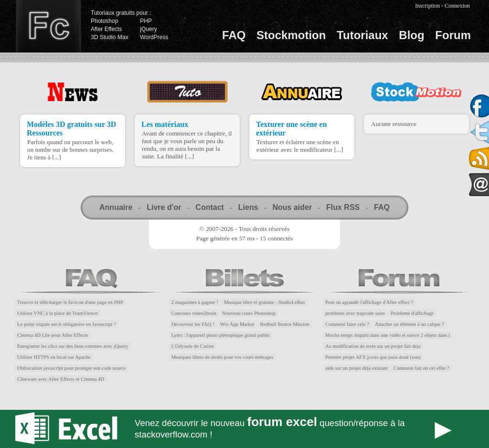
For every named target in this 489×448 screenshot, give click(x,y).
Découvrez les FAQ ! (193, 324)
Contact (210, 207)
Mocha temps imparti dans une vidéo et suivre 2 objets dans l (388, 335)
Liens (248, 207)
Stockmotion (291, 35)
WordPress (154, 37)
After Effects (106, 29)
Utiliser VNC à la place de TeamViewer (58, 313)
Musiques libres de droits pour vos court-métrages (223, 357)
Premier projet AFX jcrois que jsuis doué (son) (373, 357)
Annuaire (116, 207)
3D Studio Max (110, 37)
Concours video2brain (194, 313)
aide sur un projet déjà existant (356, 368)
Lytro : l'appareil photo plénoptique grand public (221, 335)
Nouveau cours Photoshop (249, 313)
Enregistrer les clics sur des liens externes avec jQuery (73, 346)
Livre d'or (164, 207)
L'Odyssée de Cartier (193, 346)
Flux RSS (343, 207)
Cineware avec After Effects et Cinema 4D (61, 379)
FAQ (234, 35)
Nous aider (292, 207)
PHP (146, 21)
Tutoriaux (362, 35)
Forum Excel (244, 429)
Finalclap (48, 26)
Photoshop (104, 21)
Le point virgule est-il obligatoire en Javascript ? (67, 324)
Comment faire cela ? (347, 324)
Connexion (457, 6)
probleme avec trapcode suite (355, 313)
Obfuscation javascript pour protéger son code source (71, 368)
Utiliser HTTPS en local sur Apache (54, 357)
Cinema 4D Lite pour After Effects (53, 335)
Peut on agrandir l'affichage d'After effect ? (369, 302)
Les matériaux (165, 124)
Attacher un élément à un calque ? (409, 324)
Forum (453, 35)
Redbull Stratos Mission (285, 324)
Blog (411, 35)
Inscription (427, 6)
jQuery (148, 29)
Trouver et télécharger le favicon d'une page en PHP (70, 302)
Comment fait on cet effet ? (421, 368)
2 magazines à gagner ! (195, 302)
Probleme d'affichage (412, 313)
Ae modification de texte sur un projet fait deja (373, 346)
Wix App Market (237, 324)
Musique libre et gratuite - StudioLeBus (265, 302)
